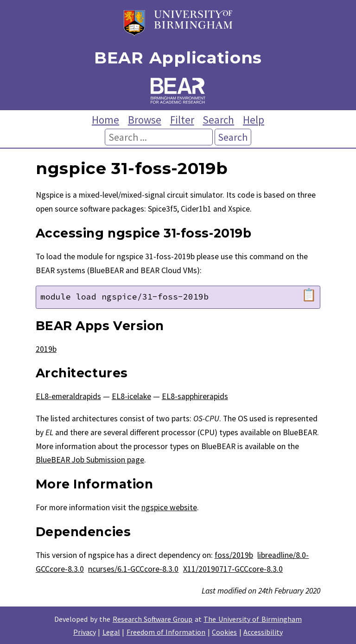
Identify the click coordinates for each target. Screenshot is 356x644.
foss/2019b (234, 555)
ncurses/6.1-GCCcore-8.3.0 (133, 569)
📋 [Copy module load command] (309, 295)
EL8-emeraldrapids (68, 396)
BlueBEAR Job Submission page (90, 460)
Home (105, 120)
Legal (111, 632)
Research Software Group (153, 619)
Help (254, 120)
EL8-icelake (131, 396)
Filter (182, 120)
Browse (145, 120)
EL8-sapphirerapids (195, 396)
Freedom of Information (166, 632)
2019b (46, 349)
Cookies (224, 632)
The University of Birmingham (252, 619)
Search (218, 120)
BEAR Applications (178, 58)
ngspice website (169, 507)
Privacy (85, 632)
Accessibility (263, 632)
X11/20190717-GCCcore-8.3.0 (233, 569)
